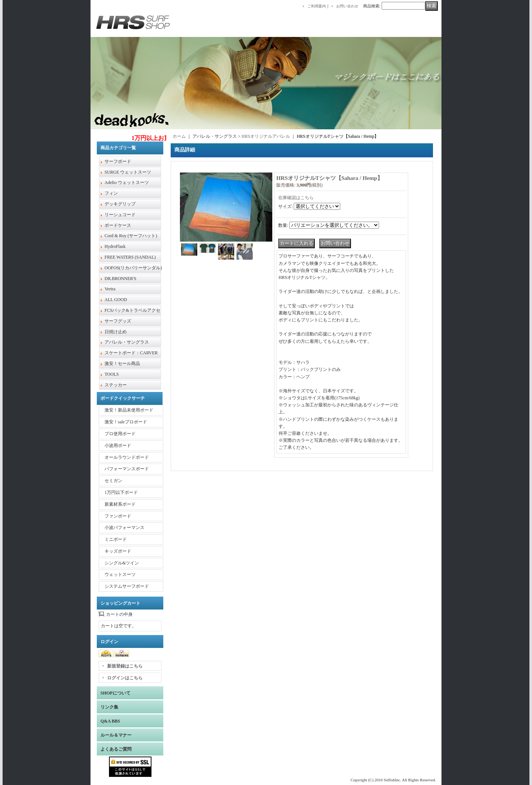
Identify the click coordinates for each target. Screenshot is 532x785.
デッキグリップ (120, 204)
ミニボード (116, 539)
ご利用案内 (317, 6)
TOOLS (112, 374)
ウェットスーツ (120, 574)
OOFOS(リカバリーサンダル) (133, 268)
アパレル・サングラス (127, 342)
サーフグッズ (118, 321)
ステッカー (116, 385)
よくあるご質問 (116, 749)
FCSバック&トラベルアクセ (132, 310)
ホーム (179, 136)
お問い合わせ (347, 6)
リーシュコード (120, 215)
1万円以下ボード (121, 492)
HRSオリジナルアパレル (266, 136)
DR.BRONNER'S (120, 279)
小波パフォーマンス (125, 528)
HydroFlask (115, 246)
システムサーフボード (127, 586)
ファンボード (118, 516)
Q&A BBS (110, 721)
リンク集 (109, 707)
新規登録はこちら (125, 666)
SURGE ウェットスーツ (128, 172)
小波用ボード (118, 446)
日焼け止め (116, 332)
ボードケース (118, 225)
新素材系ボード (120, 504)
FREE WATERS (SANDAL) (130, 257)
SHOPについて (115, 693)
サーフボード (118, 161)
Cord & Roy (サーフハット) (131, 236)
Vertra (110, 289)
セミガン (113, 481)
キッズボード (118, 551)
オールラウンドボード (127, 457)
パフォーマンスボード (127, 469)
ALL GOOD (116, 300)
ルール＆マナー (116, 735)
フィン (111, 193)
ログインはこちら (125, 678)
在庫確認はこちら (296, 198)
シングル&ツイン (122, 563)
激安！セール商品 (122, 364)
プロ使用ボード (120, 434)
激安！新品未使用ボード (129, 410)
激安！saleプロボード (126, 422)
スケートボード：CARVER (131, 353)
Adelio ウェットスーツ (127, 182)
